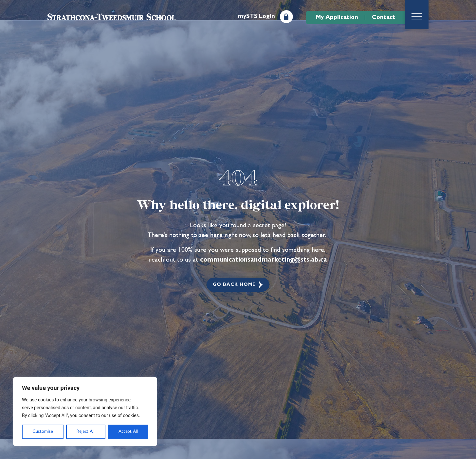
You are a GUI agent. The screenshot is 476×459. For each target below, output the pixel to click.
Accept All (128, 431)
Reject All (86, 431)
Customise (43, 431)
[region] (85, 412)
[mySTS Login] (286, 17)
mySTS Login (256, 16)
